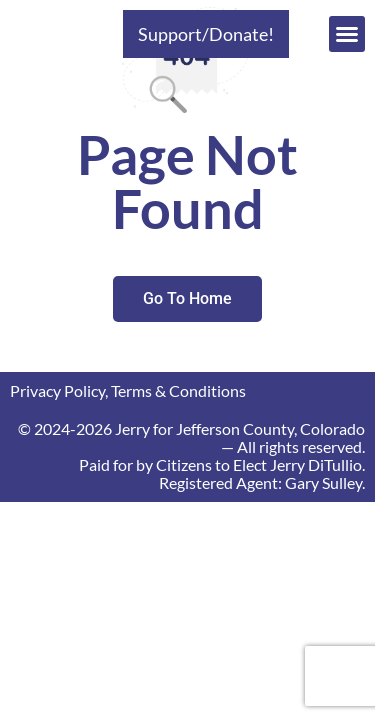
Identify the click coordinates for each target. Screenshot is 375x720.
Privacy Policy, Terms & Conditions (128, 391)
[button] (347, 34)
